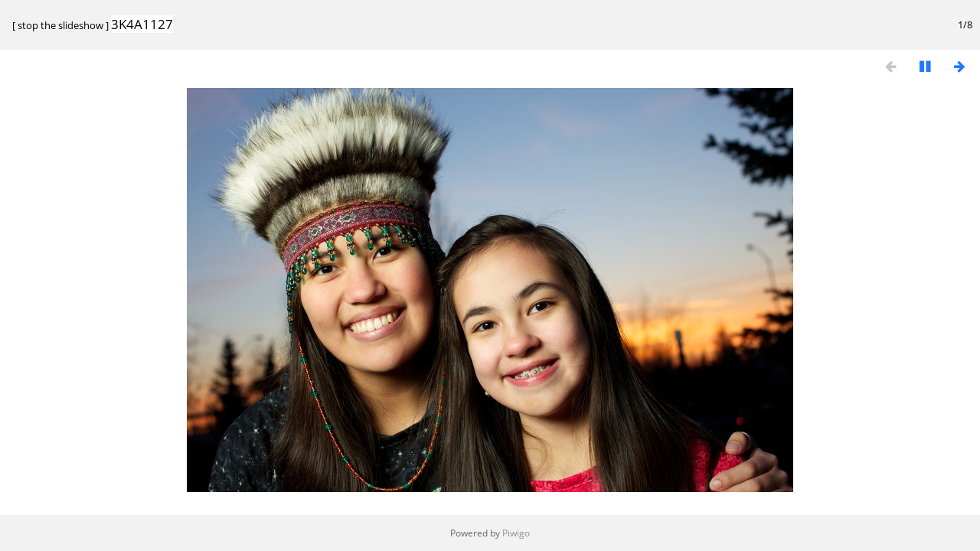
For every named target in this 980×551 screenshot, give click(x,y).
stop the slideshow (60, 25)
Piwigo (516, 533)
